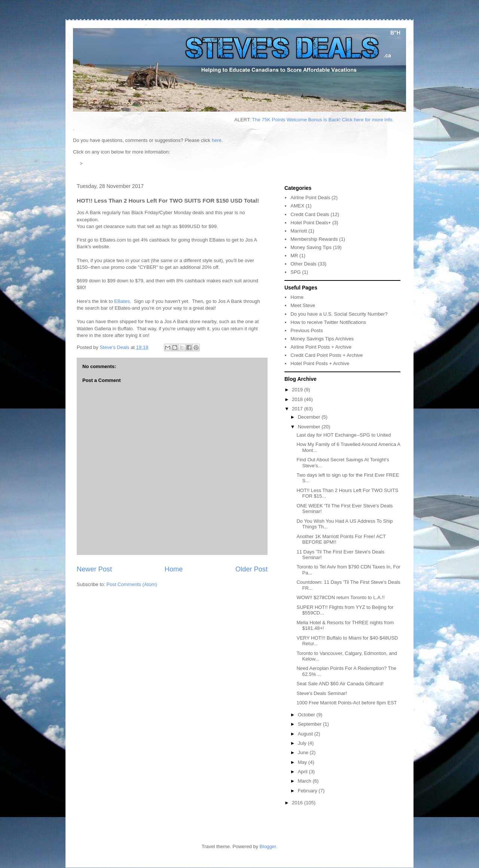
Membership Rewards (314, 239)
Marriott (299, 231)
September (310, 724)
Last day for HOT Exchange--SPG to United (344, 435)
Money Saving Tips (311, 247)
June (304, 752)
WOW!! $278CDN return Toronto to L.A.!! (340, 597)
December (310, 417)
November (310, 427)
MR (294, 256)
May (303, 762)
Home (174, 569)
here (217, 140)
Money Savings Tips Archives (322, 339)
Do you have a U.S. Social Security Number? (339, 314)
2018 (298, 399)
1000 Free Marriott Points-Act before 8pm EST (347, 703)
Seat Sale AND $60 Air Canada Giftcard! (340, 684)
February (308, 791)
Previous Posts (307, 330)
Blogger (268, 846)
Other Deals (303, 264)
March (305, 781)
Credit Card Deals (310, 214)
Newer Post (94, 569)
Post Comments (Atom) (132, 584)
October (307, 715)
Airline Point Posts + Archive (321, 347)
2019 (298, 390)
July (303, 743)
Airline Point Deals (310, 198)
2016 (298, 803)
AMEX (297, 206)
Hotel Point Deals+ (311, 223)
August (306, 734)
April (303, 772)
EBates (122, 301)
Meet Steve (303, 305)
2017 (298, 409)
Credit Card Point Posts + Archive (327, 355)
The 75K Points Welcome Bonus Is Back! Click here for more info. (332, 120)
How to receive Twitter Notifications (328, 322)
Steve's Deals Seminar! (322, 693)
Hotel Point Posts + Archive (320, 363)
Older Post (251, 569)
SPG (295, 272)
